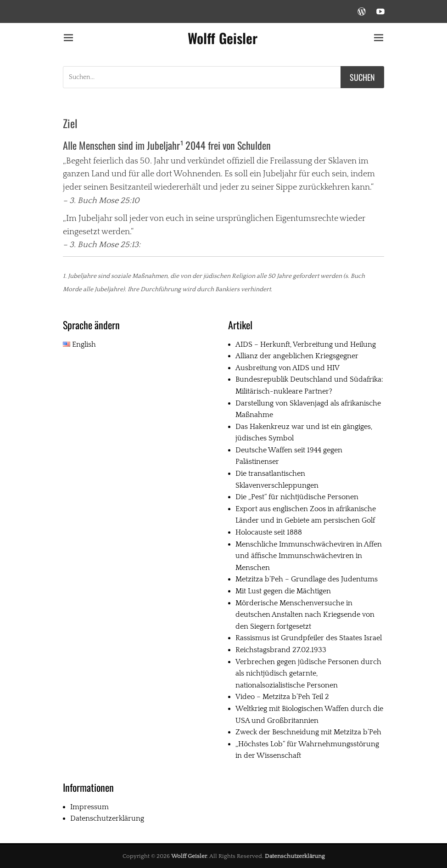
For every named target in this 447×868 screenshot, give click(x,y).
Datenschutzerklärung (107, 818)
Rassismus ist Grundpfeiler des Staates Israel (309, 638)
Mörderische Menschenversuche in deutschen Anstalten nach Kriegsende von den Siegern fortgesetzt (305, 615)
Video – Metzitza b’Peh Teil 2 (282, 697)
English (79, 344)
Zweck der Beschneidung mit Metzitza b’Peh (308, 732)
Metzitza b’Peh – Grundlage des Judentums (307, 579)
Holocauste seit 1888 (269, 532)
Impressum (89, 807)
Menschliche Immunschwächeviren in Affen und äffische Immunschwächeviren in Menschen (309, 556)
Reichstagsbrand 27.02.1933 (281, 650)
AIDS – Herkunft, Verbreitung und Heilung (306, 344)
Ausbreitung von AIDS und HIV (288, 368)
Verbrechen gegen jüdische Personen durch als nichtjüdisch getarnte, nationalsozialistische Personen (308, 674)
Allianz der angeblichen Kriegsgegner (297, 356)
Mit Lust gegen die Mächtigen (283, 591)
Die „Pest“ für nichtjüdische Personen (297, 497)
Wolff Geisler (223, 38)
